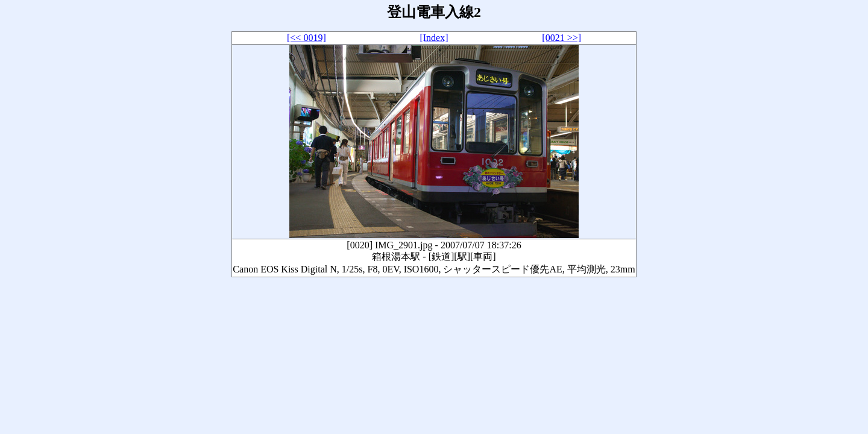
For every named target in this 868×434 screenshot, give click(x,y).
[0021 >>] (561, 38)
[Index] (434, 38)
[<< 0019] (307, 38)
